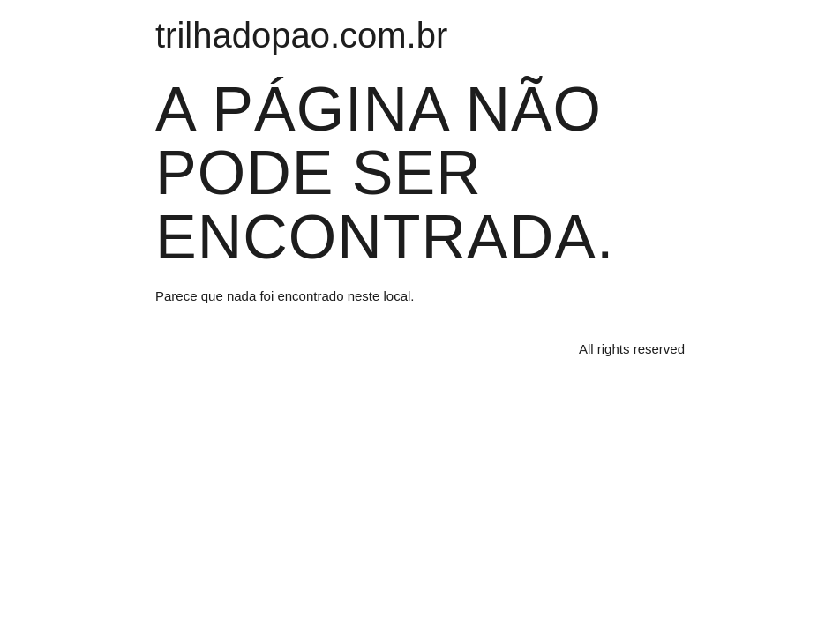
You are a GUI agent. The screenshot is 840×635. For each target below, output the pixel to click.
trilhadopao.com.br (301, 35)
